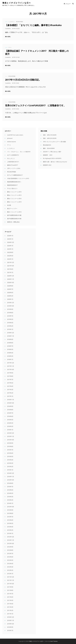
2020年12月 (11, 276)
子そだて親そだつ (12, 188)
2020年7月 (10, 289)
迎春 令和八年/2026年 (50, 135)
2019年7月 (10, 316)
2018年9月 (10, 339)
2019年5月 (10, 319)
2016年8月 (10, 410)
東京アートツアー (12, 209)
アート (10, 47)
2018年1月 (10, 359)
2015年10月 (11, 440)
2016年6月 (10, 416)
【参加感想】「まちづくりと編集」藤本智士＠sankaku (33, 25)
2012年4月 (10, 564)
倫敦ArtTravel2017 (13, 165)
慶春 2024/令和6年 (49, 148)
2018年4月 (10, 353)
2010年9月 (10, 627)
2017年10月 (11, 369)
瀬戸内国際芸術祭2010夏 (14, 215)
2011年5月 (10, 600)
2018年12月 (11, 333)
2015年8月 (10, 446)
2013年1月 (10, 533)
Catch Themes (54, 641)
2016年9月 (10, 406)
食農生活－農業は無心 (13, 222)
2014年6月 (10, 490)
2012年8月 (10, 550)
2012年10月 (11, 543)
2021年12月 (11, 262)
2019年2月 (10, 326)
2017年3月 (10, 390)
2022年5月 (10, 256)
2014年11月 (11, 477)
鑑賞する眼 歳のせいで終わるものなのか (55, 162)
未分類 (9, 205)
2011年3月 (10, 607)
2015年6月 (10, 453)
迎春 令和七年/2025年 (50, 138)
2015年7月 (10, 450)
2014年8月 (10, 483)
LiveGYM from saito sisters (15, 135)
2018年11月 (11, 336)
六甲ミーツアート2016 (14, 168)
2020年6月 (10, 293)
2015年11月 (11, 436)
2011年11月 (11, 580)
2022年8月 (10, 252)
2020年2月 (10, 296)
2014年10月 (11, 480)
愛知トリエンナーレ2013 (14, 195)
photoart (10, 138)
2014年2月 (10, 500)
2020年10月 (11, 282)
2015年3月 (10, 463)
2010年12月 (11, 617)
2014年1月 (10, 503)
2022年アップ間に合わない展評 (52, 152)
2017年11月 (11, 366)
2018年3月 (10, 356)
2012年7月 (10, 554)
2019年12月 (11, 303)
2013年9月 (10, 510)
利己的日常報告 (20, 22)
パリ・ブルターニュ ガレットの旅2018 (19, 152)
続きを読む (8, 37)
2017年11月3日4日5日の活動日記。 (23, 80)
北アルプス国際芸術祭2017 (15, 175)
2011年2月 (10, 610)
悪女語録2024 (47, 145)
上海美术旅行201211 (13, 162)
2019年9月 (10, 309)
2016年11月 (11, 400)
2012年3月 (10, 567)
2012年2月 (10, 570)
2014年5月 (10, 493)
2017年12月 (11, 363)
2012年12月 (11, 537)
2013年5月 (10, 523)
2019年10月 (11, 306)
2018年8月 (10, 343)
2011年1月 (10, 614)
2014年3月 (10, 497)
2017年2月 (10, 393)
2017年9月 (10, 373)
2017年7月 (10, 380)
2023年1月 (10, 249)
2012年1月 (10, 574)
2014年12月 (11, 473)
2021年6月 (10, 269)
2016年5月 (10, 420)
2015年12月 (11, 433)
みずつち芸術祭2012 (13, 155)
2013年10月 (11, 507)
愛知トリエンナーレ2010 (14, 192)
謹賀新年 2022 (47, 165)
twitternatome (11, 142)
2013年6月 (10, 520)
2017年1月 (10, 396)
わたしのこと (11, 158)
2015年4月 (10, 460)
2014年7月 (10, 487)
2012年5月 (10, 560)
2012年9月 (10, 547)
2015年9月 (10, 443)
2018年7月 (10, 346)
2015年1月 (10, 470)
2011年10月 (11, 584)
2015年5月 (10, 456)
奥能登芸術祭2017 (12, 185)
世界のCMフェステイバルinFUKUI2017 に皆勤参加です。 (35, 105)
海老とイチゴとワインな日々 (17, 3)
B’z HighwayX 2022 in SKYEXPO (52, 158)
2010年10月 (11, 624)
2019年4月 (10, 323)
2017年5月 (10, 383)
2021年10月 (11, 266)
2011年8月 (10, 590)
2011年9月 (10, 587)
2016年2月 (10, 426)
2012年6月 (10, 557)
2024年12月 (11, 242)
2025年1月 (10, 239)
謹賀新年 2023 (48, 155)
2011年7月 (10, 594)
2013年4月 (10, 527)
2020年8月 (10, 286)
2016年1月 (10, 430)
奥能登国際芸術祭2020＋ (14, 182)
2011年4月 (10, 604)
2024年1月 (10, 246)
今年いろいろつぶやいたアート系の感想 (54, 142)
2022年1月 (10, 259)
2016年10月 (11, 403)
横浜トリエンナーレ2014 (14, 212)
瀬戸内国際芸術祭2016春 (14, 219)
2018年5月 (10, 349)
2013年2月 (10, 530)
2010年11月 (11, 620)
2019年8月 (10, 313)
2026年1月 (10, 236)
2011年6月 (10, 597)
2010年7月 (10, 630)
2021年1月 (10, 272)
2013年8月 (10, 513)
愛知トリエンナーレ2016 (14, 199)
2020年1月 (10, 299)
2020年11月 (11, 279)
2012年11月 (11, 540)
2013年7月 (10, 517)
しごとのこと (11, 22)
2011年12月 (11, 577)
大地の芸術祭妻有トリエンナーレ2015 (18, 178)
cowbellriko (8, 29)
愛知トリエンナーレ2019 (14, 202)
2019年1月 (10, 329)
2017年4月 (10, 386)
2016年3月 (10, 423)
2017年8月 (10, 376)
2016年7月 (10, 413)
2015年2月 (10, 467)
